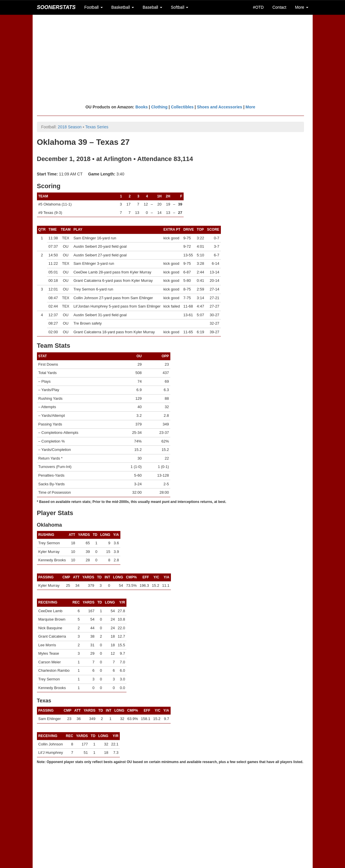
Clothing (159, 107)
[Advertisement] (173, 59)
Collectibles (182, 107)
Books (142, 107)
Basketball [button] (123, 7)
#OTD (258, 7)
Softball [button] (180, 7)
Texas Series (97, 127)
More (250, 107)
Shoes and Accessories (220, 107)
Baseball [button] (152, 7)
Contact (279, 7)
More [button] (302, 7)
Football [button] (94, 7)
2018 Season (70, 127)
